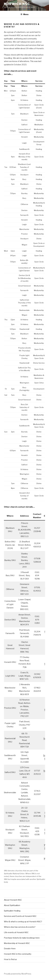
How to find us (10, 959)
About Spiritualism (12, 905)
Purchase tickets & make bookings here (22, 938)
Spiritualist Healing (12, 911)
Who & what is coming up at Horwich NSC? (23, 922)
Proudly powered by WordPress (18, 974)
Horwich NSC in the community (18, 954)
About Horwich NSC (13, 900)
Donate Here (10, 949)
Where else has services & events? (20, 927)
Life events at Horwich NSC (16, 932)
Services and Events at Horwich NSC (20, 916)
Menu (24, 14)
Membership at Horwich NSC (17, 943)
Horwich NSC (17, 4)
